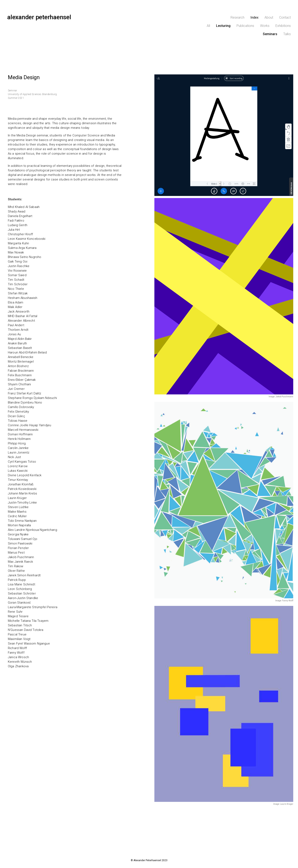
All (208, 26)
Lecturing (223, 26)
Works (265, 26)
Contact (285, 17)
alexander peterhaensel (39, 17)
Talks (287, 34)
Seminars (270, 34)
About (269, 17)
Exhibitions (283, 26)
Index (254, 17)
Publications (245, 26)
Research (237, 17)
